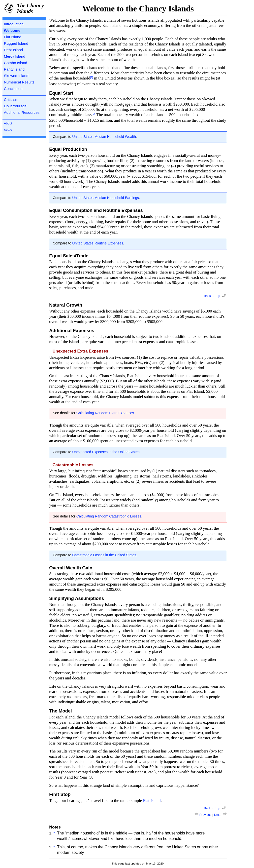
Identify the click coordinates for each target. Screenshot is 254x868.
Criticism (11, 99)
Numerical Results (19, 82)
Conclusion (13, 89)
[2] (94, 114)
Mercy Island (15, 56)
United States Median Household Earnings (106, 198)
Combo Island (16, 63)
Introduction (14, 24)
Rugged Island (16, 43)
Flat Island (13, 37)
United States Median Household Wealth (104, 137)
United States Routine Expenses (98, 243)
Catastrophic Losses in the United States (104, 555)
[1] (92, 77)
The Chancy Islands (30, 8)
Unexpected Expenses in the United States (106, 452)
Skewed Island (16, 76)
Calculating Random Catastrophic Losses (109, 516)
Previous (203, 815)
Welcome (12, 30)
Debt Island (14, 50)
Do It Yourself (15, 106)
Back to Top (215, 296)
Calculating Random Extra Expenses (105, 413)
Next (221, 815)
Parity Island (14, 69)
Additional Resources (22, 112)
